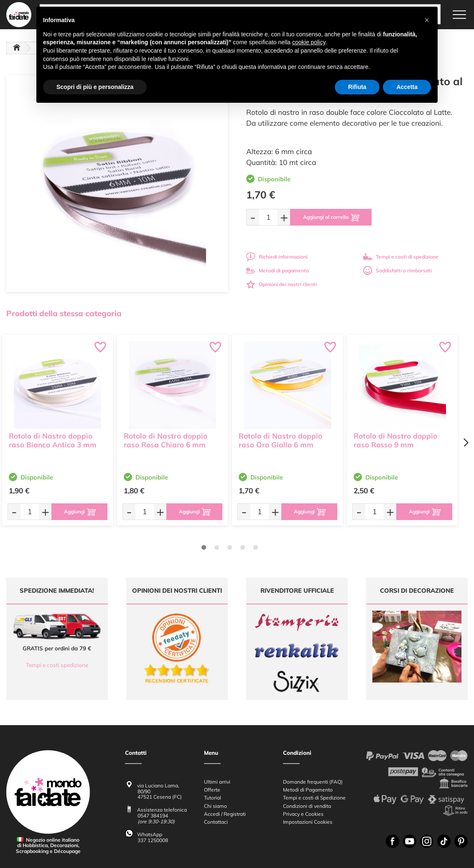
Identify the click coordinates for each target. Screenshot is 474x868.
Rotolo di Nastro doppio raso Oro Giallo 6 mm (280, 440)
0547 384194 (153, 775)
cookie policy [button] (309, 42)
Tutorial (213, 757)
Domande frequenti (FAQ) (313, 741)
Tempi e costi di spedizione (401, 257)
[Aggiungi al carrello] (331, 217)
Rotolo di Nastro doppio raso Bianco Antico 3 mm (53, 440)
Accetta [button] (407, 87)
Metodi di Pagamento (308, 749)
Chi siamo (215, 765)
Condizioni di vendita (307, 765)
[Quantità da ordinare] (268, 217)
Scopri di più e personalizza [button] (95, 87)
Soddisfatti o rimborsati (398, 270)
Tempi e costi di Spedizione (314, 757)
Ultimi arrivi (217, 741)
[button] (427, 20)
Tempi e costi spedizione (57, 665)
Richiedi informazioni (277, 257)
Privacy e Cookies (303, 773)
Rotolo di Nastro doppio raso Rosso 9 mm (395, 440)
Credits (352, 857)
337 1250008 (153, 800)
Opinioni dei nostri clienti (282, 284)
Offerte (212, 749)
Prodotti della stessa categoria (64, 313)
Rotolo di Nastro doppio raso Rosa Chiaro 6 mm (166, 440)
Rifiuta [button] (357, 87)
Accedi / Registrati (225, 773)
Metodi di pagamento (278, 270)
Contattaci (216, 781)
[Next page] (466, 443)
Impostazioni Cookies (308, 781)
